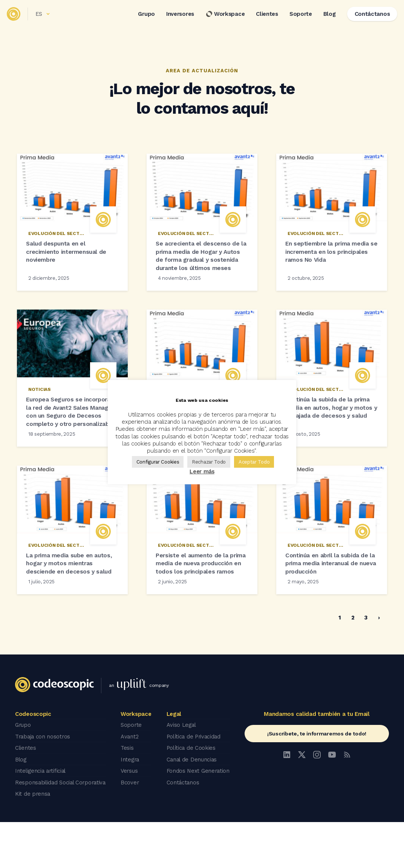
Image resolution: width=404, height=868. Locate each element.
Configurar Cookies (158, 462)
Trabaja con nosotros (44, 787)
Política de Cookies (192, 798)
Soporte (296, 18)
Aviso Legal (182, 777)
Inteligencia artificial (42, 819)
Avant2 (132, 787)
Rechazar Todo (209, 462)
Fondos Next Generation (199, 819)
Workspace (220, 18)
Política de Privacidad (195, 787)
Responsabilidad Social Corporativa (62, 830)
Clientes (262, 18)
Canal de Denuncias (193, 809)
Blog (325, 18)
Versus (131, 819)
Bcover (132, 830)
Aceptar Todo (254, 462)
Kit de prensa (33, 840)
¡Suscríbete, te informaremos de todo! (317, 786)
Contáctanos (183, 830)
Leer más (202, 471)
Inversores (176, 18)
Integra (132, 809)
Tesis (129, 798)
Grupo (142, 18)
